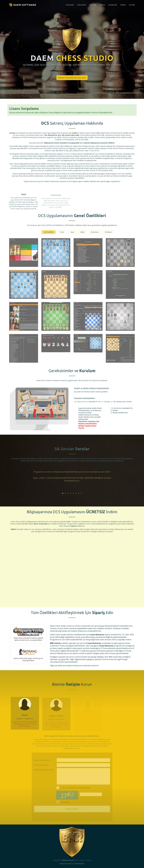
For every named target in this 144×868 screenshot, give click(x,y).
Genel (62, 232)
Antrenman (95, 232)
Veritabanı (108, 232)
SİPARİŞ (123, 5)
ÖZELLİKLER (82, 5)
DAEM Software (23, 5)
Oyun (72, 232)
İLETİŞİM (132, 5)
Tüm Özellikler (49, 232)
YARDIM (102, 5)
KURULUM (93, 5)
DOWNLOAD (113, 5)
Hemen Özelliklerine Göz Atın (72, 78)
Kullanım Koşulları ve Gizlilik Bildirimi (72, 864)
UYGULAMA (70, 5)
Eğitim (83, 232)
